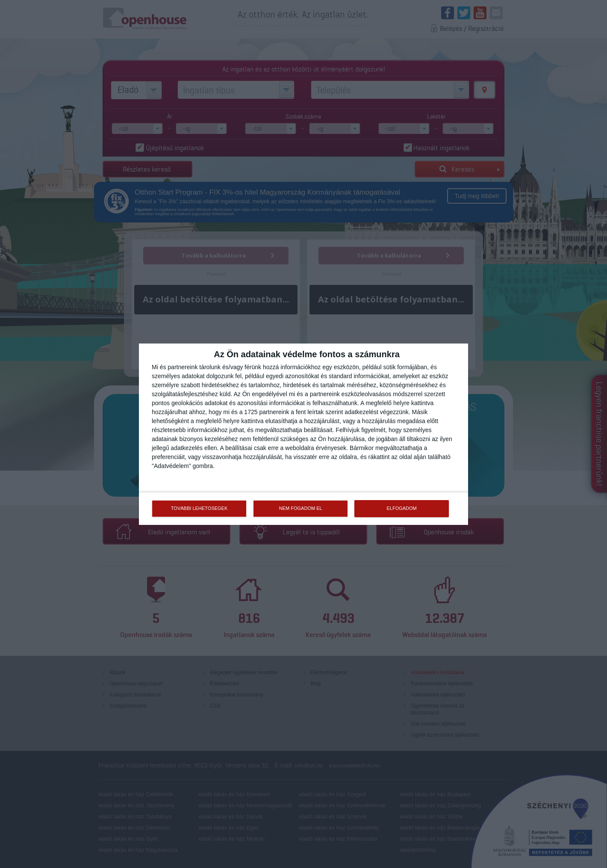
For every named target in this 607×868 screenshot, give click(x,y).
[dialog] (303, 434)
